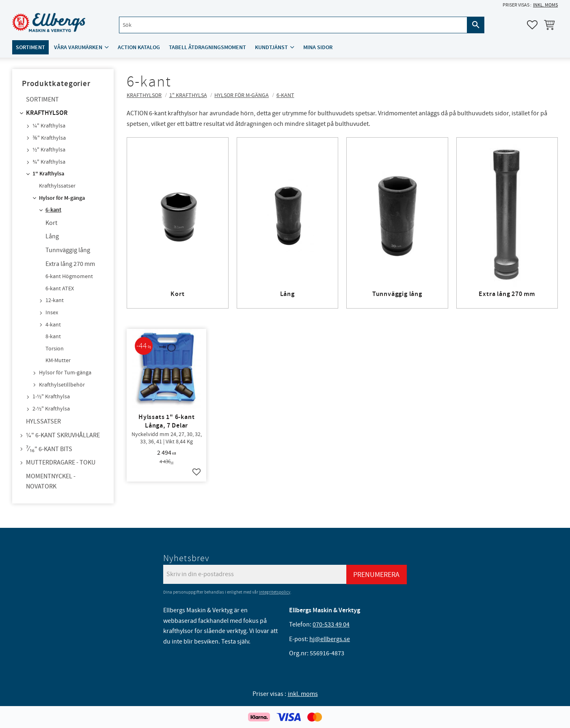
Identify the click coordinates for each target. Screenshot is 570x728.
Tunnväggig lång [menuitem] (68, 250)
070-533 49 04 (331, 624)
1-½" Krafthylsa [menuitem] (51, 397)
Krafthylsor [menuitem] (47, 113)
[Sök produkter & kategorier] (293, 25)
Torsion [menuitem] (55, 349)
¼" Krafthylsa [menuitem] (49, 126)
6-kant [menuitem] (53, 210)
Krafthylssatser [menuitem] (57, 186)
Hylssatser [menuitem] (43, 421)
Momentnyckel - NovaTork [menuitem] (51, 482)
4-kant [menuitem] (53, 325)
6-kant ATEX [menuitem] (60, 289)
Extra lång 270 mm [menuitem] (70, 264)
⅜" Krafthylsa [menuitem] (49, 138)
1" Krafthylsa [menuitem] (48, 174)
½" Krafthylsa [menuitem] (49, 150)
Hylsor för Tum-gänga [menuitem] (65, 373)
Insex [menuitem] (52, 313)
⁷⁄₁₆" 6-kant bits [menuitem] (49, 449)
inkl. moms (545, 5)
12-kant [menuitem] (55, 300)
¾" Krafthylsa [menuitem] (49, 162)
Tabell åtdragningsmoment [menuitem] (207, 47)
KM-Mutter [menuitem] (58, 361)
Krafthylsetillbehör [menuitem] (62, 385)
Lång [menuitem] (52, 236)
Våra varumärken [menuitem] (78, 47)
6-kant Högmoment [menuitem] (69, 277)
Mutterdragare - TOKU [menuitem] (61, 462)
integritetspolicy (275, 592)
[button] (532, 25)
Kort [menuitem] (51, 223)
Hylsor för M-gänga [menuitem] (62, 198)
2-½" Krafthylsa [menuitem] (51, 409)
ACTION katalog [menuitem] (139, 47)
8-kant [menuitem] (53, 337)
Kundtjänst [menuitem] (271, 47)
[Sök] (476, 25)
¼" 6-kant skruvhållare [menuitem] (63, 435)
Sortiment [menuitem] (30, 47)
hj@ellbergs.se (330, 639)
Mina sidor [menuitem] (318, 47)
